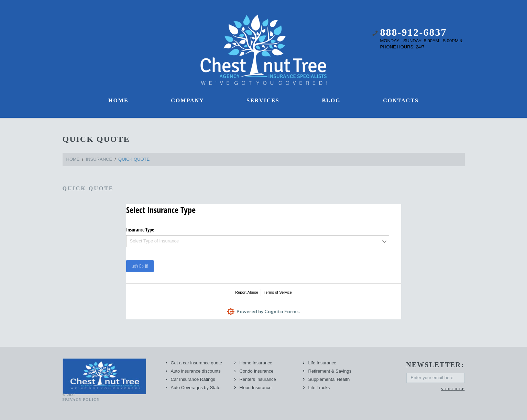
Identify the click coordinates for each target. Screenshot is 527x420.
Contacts (401, 100)
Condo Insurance (257, 371)
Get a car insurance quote (197, 363)
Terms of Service (278, 292)
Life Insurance (322, 363)
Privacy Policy (81, 399)
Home (118, 100)
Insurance (99, 159)
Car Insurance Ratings (193, 379)
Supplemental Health (329, 379)
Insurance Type (140, 230)
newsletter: (435, 365)
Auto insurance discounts (196, 371)
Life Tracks (319, 388)
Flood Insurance (256, 388)
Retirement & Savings (330, 371)
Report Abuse (247, 292)
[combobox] (258, 241)
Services (263, 100)
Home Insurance (256, 363)
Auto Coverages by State (196, 388)
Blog (331, 100)
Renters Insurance (258, 379)
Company (187, 100)
